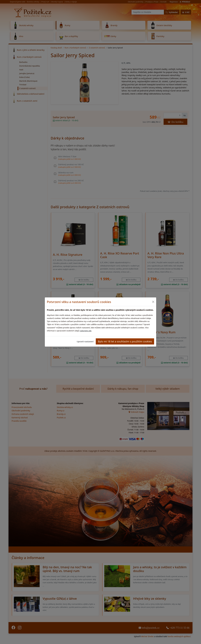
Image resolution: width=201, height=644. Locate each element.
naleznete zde (85, 331)
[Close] (153, 302)
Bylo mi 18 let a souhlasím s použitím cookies (125, 341)
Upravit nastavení (85, 341)
